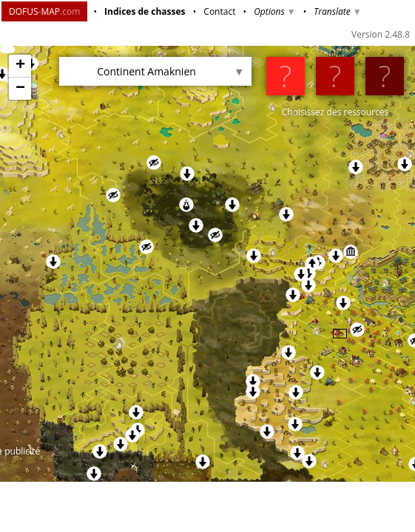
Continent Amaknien (146, 71)
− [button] (20, 89)
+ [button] (20, 66)
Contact (219, 11)
